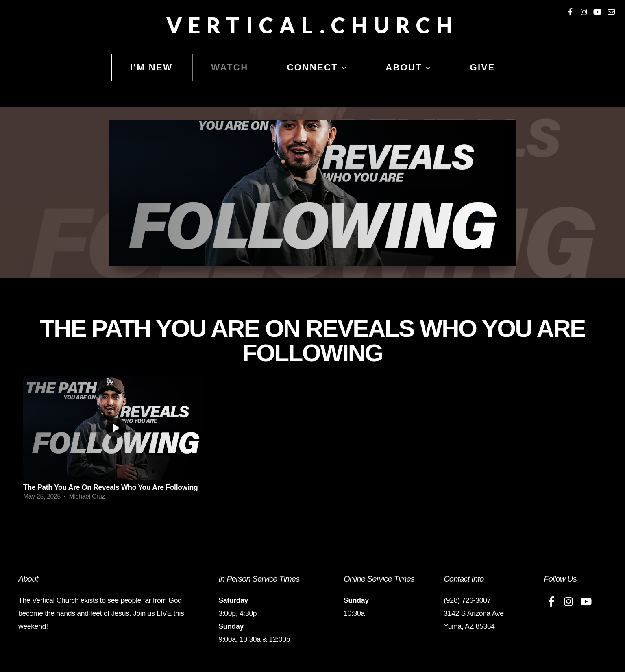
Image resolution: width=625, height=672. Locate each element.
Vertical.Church (312, 25)
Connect (317, 67)
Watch (230, 67)
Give (482, 67)
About (408, 67)
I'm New (151, 67)
